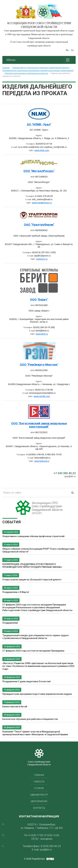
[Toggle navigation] (68, 60)
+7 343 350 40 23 (65, 473)
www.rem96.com (42, 396)
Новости (39, 782)
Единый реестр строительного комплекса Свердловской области (41, 68)
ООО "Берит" (39, 299)
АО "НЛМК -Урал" (39, 124)
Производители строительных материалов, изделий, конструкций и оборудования (38, 71)
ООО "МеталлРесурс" (39, 171)
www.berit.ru (42, 334)
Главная (6, 68)
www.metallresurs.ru (42, 203)
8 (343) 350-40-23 (51, 846)
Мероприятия (39, 801)
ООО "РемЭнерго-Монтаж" (39, 364)
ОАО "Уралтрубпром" (39, 224)
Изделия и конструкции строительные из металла (26, 73)
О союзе (39, 788)
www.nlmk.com (42, 150)
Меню (11, 60)
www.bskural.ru (42, 461)
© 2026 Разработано (35, 859)
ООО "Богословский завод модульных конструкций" (39, 425)
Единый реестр (39, 795)
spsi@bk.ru (70, 476)
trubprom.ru (42, 259)
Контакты (39, 808)
